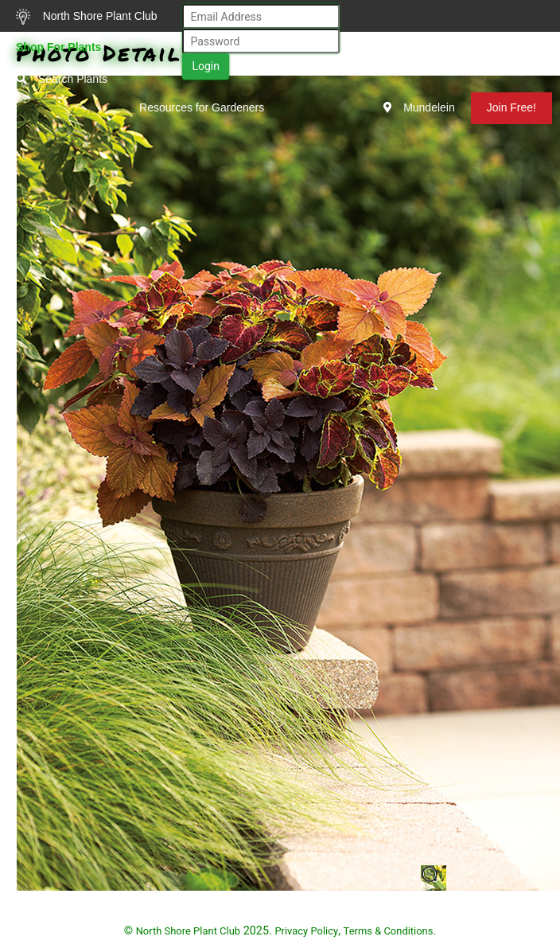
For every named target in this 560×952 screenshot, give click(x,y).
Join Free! (511, 107)
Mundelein (419, 107)
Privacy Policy (306, 931)
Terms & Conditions (389, 931)
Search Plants (62, 79)
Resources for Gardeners (202, 107)
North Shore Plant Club (87, 17)
